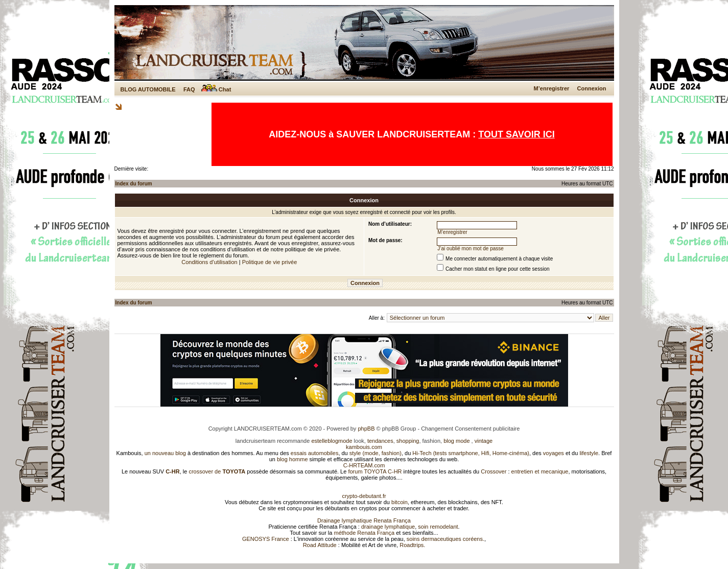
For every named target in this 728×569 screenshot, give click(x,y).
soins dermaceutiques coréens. (445, 539)
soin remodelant (438, 527)
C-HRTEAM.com (364, 465)
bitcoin (400, 502)
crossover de (216, 471)
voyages (554, 453)
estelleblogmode (332, 441)
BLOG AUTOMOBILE (148, 89)
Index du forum (134, 184)
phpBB (366, 429)
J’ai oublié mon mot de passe (471, 248)
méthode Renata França (364, 533)
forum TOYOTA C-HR (375, 471)
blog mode (456, 441)
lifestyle (589, 453)
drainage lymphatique (388, 527)
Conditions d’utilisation (209, 262)
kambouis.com (364, 447)
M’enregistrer (552, 88)
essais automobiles (315, 453)
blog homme (292, 459)
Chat (216, 89)
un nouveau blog (165, 453)
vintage (484, 441)
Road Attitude (320, 545)
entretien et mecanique (540, 471)
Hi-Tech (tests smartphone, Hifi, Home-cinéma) (471, 453)
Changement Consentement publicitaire (470, 429)
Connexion (592, 88)
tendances (380, 441)
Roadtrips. (412, 545)
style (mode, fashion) (375, 453)
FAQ (189, 89)
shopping (408, 441)
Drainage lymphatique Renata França (364, 520)
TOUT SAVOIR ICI (516, 134)
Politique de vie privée (270, 262)
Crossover (494, 471)
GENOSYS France (266, 539)
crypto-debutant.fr (364, 496)
